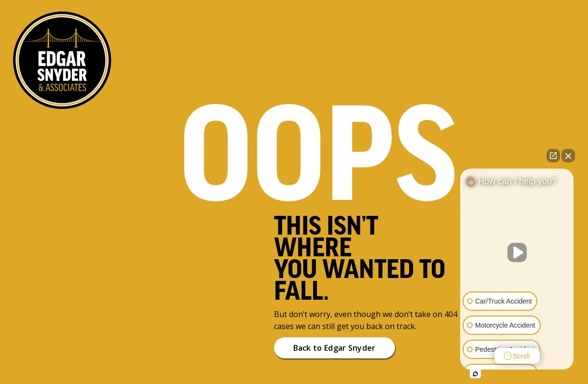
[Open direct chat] (553, 156)
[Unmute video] (517, 252)
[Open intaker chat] (475, 374)
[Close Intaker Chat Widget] (568, 156)
